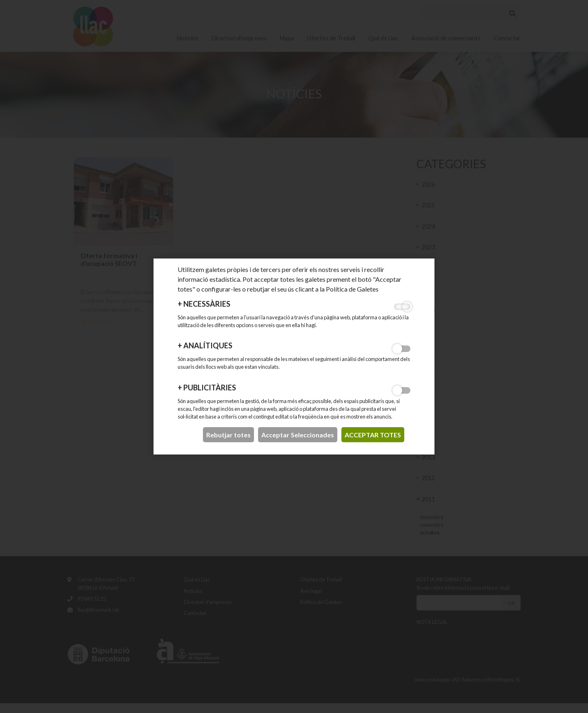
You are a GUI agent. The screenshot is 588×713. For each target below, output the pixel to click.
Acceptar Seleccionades (298, 435)
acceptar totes (373, 435)
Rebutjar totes (228, 435)
